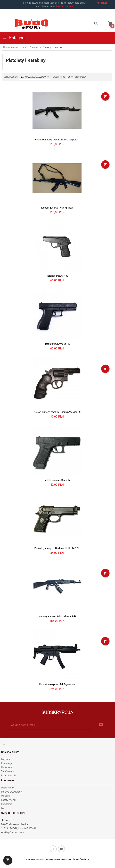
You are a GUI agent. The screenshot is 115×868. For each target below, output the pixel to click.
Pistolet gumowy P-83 (57, 276)
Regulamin (7, 804)
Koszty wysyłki (9, 800)
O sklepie (6, 796)
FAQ (3, 808)
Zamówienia (7, 771)
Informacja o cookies (35, 859)
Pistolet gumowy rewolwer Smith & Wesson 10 (57, 412)
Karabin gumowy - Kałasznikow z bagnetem (57, 140)
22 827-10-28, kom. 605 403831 (19, 828)
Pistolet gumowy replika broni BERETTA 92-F (57, 548)
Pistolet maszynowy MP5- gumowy (57, 684)
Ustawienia (7, 767)
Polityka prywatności (12, 792)
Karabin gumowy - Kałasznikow (57, 208)
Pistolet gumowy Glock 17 (57, 344)
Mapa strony (8, 788)
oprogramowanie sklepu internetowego (63, 859)
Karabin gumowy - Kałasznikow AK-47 (57, 616)
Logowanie (7, 759)
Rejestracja (7, 763)
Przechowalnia (9, 776)
